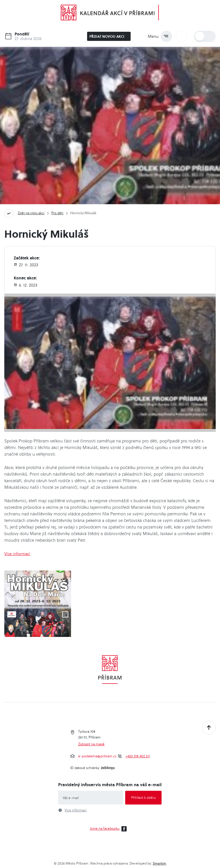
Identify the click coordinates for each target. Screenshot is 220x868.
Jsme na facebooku (109, 829)
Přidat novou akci (109, 36)
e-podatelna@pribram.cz (97, 756)
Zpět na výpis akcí (31, 213)
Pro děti (57, 213)
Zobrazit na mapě (91, 744)
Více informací (17, 554)
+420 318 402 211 (138, 756)
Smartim (159, 863)
